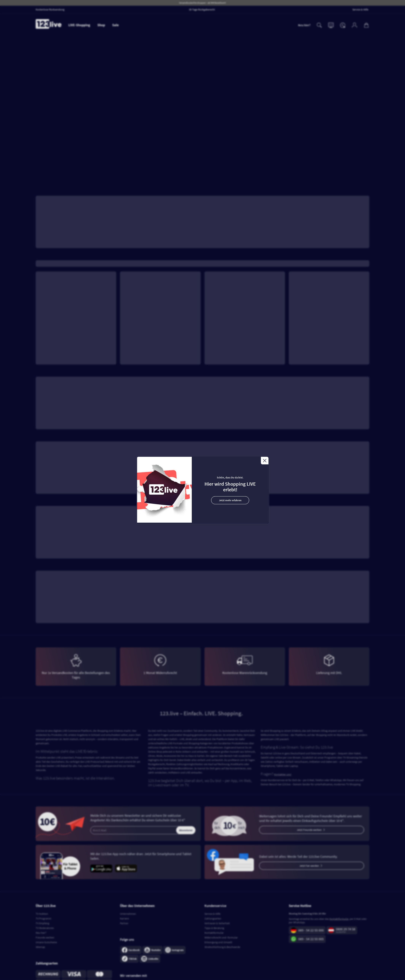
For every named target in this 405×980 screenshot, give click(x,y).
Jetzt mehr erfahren (230, 500)
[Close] (265, 461)
